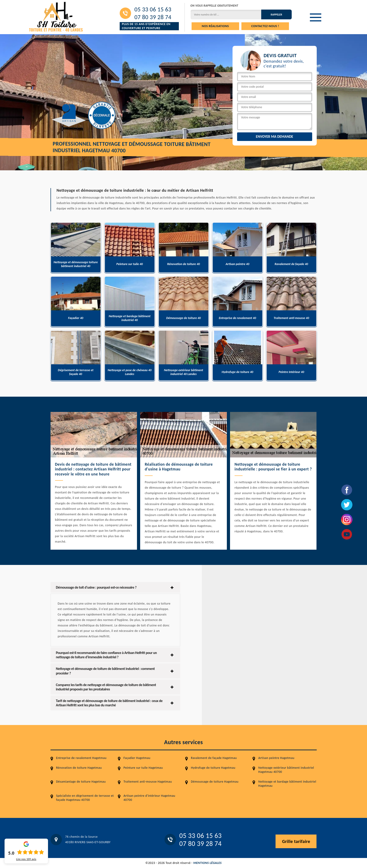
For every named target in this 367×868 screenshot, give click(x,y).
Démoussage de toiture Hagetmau (215, 782)
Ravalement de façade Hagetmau (214, 758)
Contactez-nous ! (265, 26)
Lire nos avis (26, 859)
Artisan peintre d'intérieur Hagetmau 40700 (149, 798)
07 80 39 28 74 (153, 17)
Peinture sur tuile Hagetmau (143, 768)
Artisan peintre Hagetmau (276, 758)
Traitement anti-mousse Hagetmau (148, 782)
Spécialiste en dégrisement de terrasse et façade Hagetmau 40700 (85, 798)
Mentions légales (208, 863)
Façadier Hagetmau (137, 758)
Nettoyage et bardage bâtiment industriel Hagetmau (287, 784)
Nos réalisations (215, 26)
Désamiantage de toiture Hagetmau (81, 782)
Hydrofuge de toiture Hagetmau (213, 768)
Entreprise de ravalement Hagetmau (81, 758)
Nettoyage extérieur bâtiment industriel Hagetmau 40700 (286, 770)
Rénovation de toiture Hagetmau (79, 768)
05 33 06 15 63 (153, 9)
